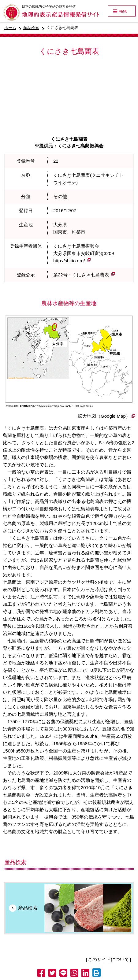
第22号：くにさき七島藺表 (81, 275)
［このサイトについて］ (108, 959)
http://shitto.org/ (69, 261)
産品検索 (31, 28)
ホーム (10, 28)
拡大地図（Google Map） (104, 416)
